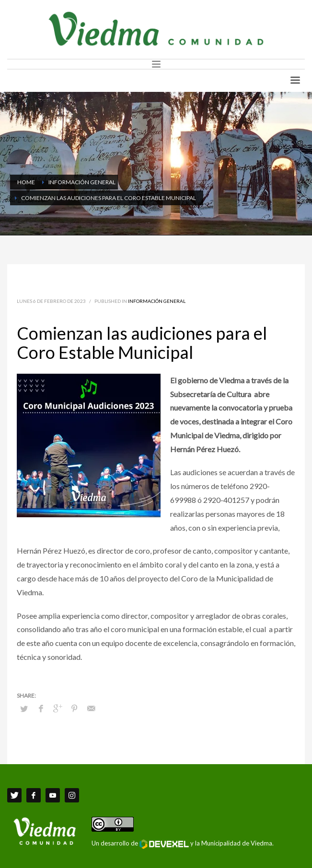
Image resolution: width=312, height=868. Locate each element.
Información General (157, 301)
